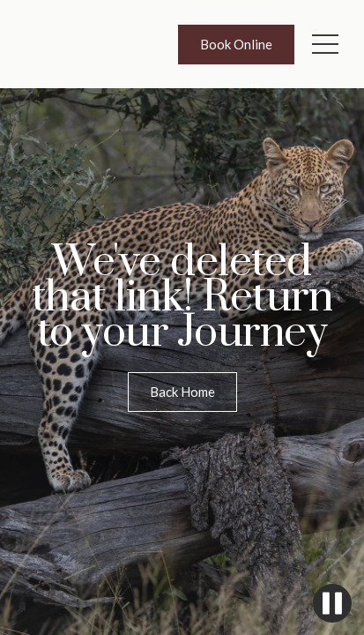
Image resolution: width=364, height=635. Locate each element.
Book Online (236, 44)
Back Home (182, 392)
